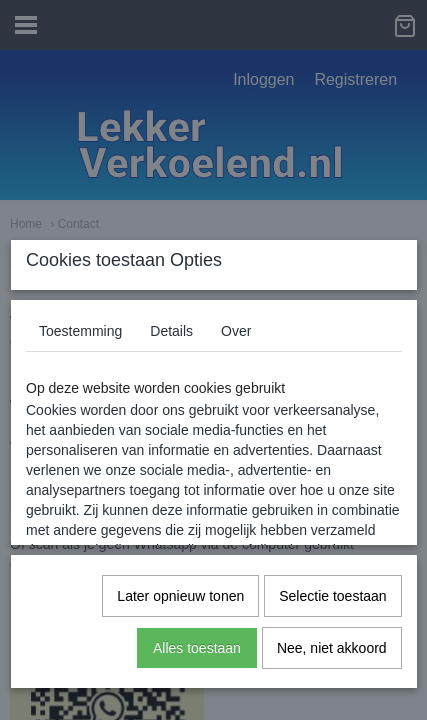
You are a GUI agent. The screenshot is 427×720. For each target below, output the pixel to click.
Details (171, 331)
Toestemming (80, 331)
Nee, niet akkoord (332, 648)
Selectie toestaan (332, 596)
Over (236, 331)
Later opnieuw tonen (180, 596)
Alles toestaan (197, 648)
